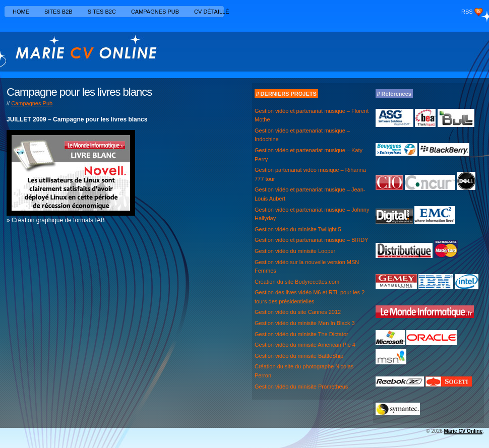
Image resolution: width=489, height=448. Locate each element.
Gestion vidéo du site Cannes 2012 (298, 312)
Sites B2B (58, 12)
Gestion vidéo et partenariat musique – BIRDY (312, 240)
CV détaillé (212, 12)
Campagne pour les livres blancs (79, 92)
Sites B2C (102, 12)
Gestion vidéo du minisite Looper (295, 251)
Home (21, 12)
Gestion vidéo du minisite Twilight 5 (298, 229)
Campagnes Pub (155, 12)
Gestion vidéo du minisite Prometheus (301, 387)
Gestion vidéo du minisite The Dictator (301, 334)
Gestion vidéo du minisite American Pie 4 (305, 345)
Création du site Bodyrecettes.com (297, 282)
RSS (467, 12)
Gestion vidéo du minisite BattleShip (299, 356)
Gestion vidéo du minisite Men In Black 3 (305, 323)
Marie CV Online (464, 431)
